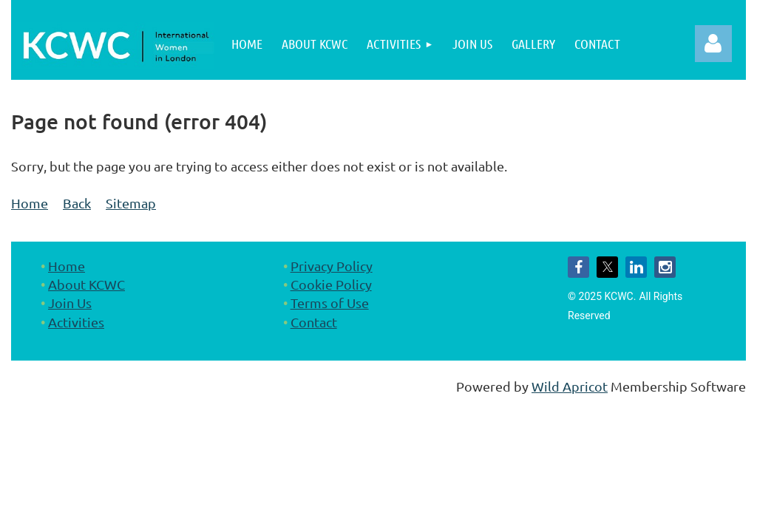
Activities (76, 322)
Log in (713, 44)
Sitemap (131, 203)
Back (77, 203)
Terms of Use (330, 303)
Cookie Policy (331, 284)
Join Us (70, 303)
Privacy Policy (332, 266)
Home (30, 203)
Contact (314, 322)
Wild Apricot (570, 386)
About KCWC (86, 284)
